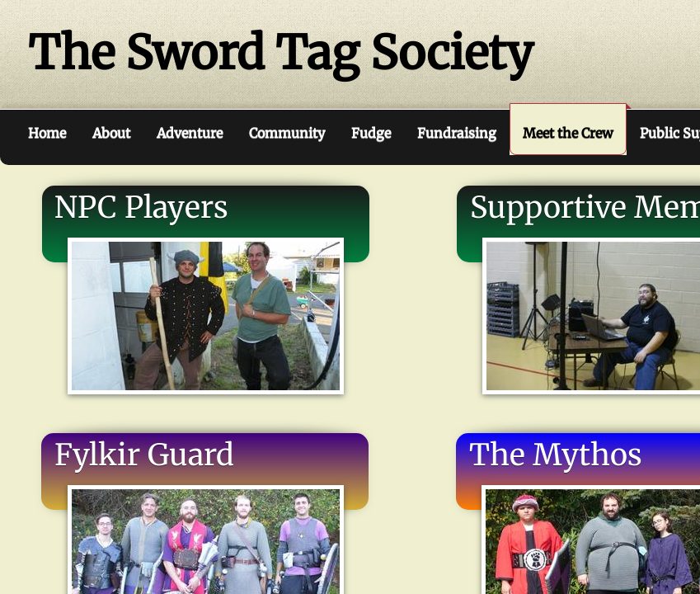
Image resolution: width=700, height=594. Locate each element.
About (111, 133)
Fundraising (457, 133)
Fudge (371, 133)
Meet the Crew (568, 133)
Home (47, 133)
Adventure (190, 133)
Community (287, 133)
